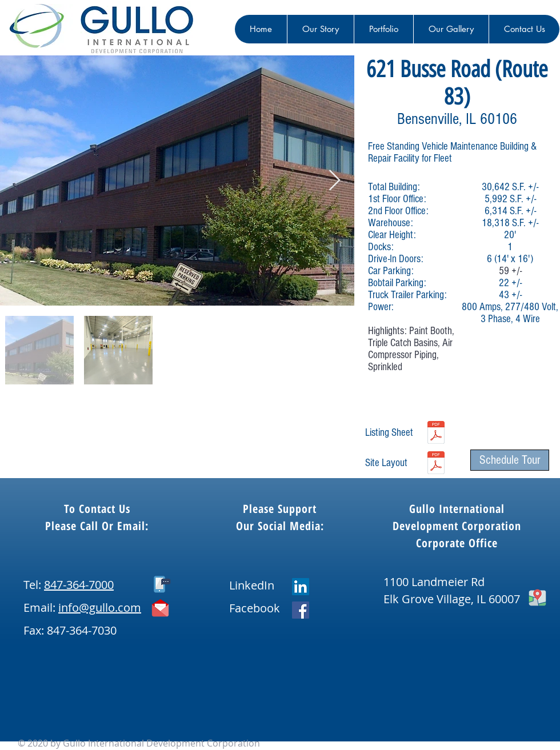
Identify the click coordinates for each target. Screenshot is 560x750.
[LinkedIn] (301, 587)
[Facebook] (301, 610)
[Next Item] (335, 181)
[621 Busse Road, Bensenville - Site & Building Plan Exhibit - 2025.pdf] (436, 464)
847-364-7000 (79, 585)
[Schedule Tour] (510, 460)
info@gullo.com (100, 607)
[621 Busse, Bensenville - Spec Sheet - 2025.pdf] (436, 434)
